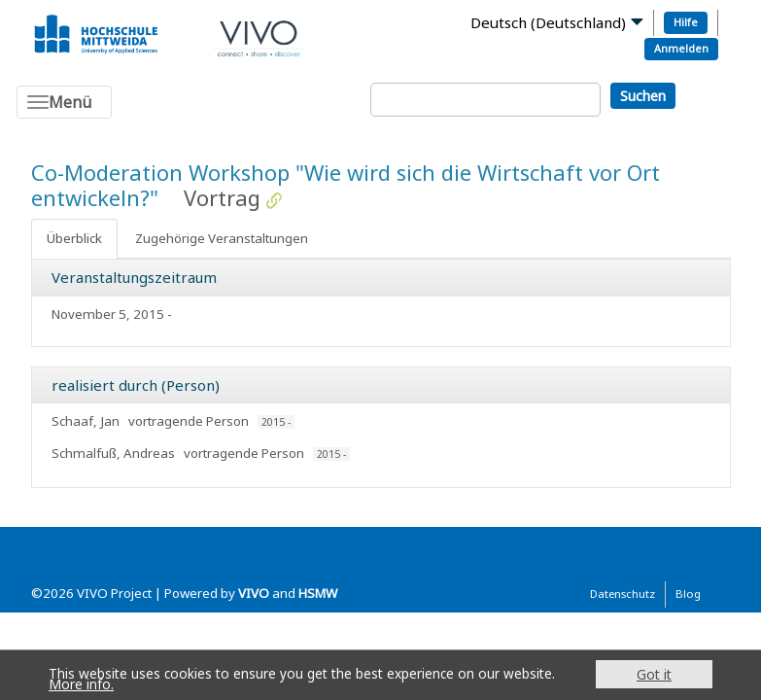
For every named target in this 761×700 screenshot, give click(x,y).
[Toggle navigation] (64, 102)
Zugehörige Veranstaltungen (222, 238)
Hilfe (686, 22)
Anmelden (681, 48)
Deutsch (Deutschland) (548, 22)
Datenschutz (623, 594)
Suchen (643, 96)
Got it (654, 674)
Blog (688, 594)
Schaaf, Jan (86, 421)
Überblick (74, 238)
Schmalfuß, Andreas (113, 453)
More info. (81, 684)
